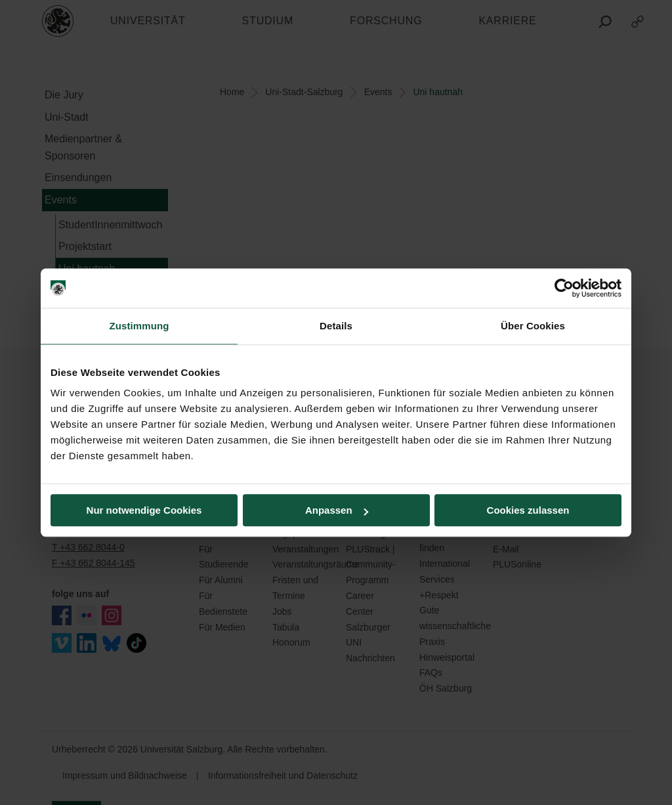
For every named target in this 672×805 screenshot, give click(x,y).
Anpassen (337, 510)
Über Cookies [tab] (533, 326)
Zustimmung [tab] (139, 326)
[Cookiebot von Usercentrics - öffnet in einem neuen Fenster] (564, 288)
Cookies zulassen (528, 510)
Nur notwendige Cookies (144, 510)
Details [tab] (336, 326)
